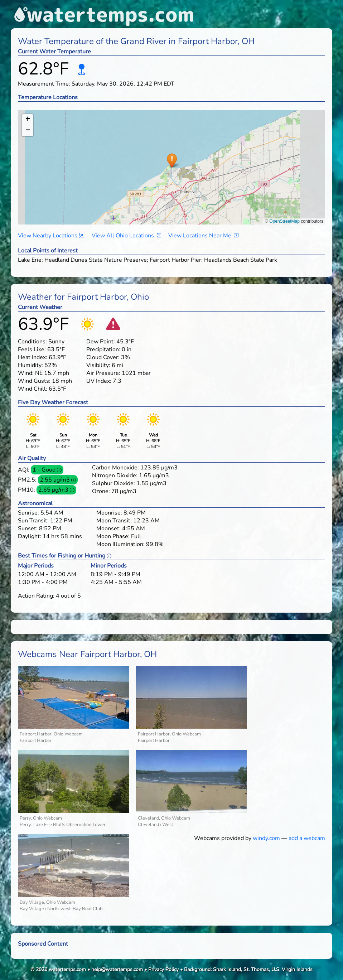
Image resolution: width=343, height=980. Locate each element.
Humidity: (30, 365)
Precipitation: (103, 349)
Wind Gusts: (34, 381)
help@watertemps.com (117, 969)
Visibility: (98, 365)
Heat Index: (33, 357)
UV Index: (99, 381)
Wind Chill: (33, 389)
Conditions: (32, 342)
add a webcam (307, 838)
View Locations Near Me (203, 236)
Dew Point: (101, 342)
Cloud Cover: (103, 357)
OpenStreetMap (284, 221)
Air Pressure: (103, 373)
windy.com (266, 838)
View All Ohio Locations (126, 236)
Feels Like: (32, 349)
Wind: (26, 373)
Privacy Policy (163, 969)
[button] (172, 160)
